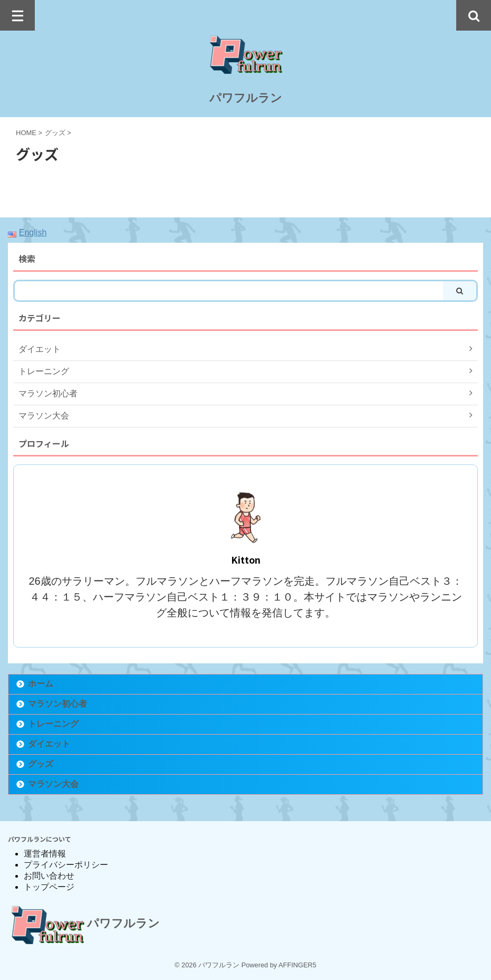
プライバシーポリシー (66, 865)
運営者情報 (45, 854)
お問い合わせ (49, 876)
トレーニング (53, 724)
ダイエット (49, 744)
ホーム (41, 684)
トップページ (49, 887)
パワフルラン (246, 98)
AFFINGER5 (297, 965)
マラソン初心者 (57, 704)
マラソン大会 (53, 784)
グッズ (41, 764)
